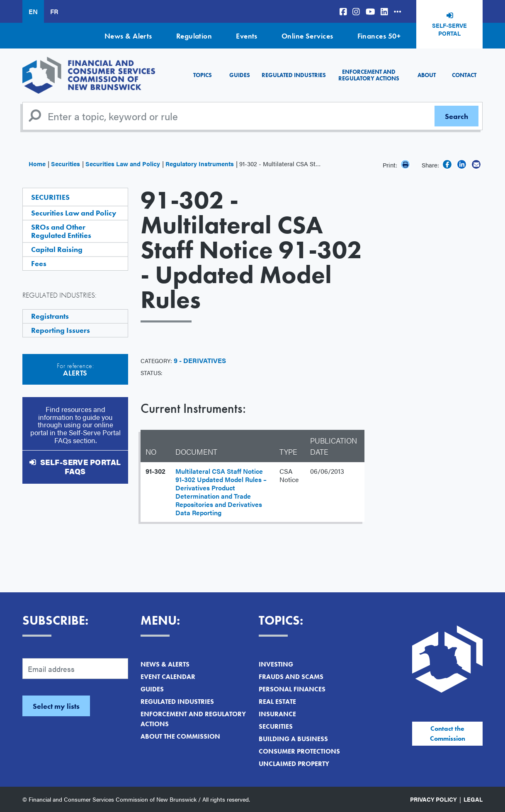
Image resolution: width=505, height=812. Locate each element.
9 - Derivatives (200, 360)
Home (37, 164)
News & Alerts (128, 36)
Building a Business (293, 739)
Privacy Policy (433, 799)
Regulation (194, 36)
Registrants (50, 316)
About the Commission (180, 736)
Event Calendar (168, 677)
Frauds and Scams (291, 677)
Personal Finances (292, 689)
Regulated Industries (294, 75)
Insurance (277, 714)
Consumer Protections (299, 751)
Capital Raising (57, 249)
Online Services (307, 36)
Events (247, 36)
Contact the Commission (448, 733)
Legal (473, 799)
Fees (39, 263)
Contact (464, 75)
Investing (276, 664)
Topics (203, 75)
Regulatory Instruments (200, 164)
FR (54, 11)
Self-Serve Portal (449, 29)
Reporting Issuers (61, 330)
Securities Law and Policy (123, 164)
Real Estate (277, 702)
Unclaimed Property (294, 764)
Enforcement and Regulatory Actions (369, 75)
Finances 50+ (379, 36)
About (427, 75)
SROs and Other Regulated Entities (61, 231)
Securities (66, 164)
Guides (240, 75)
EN (33, 11)
